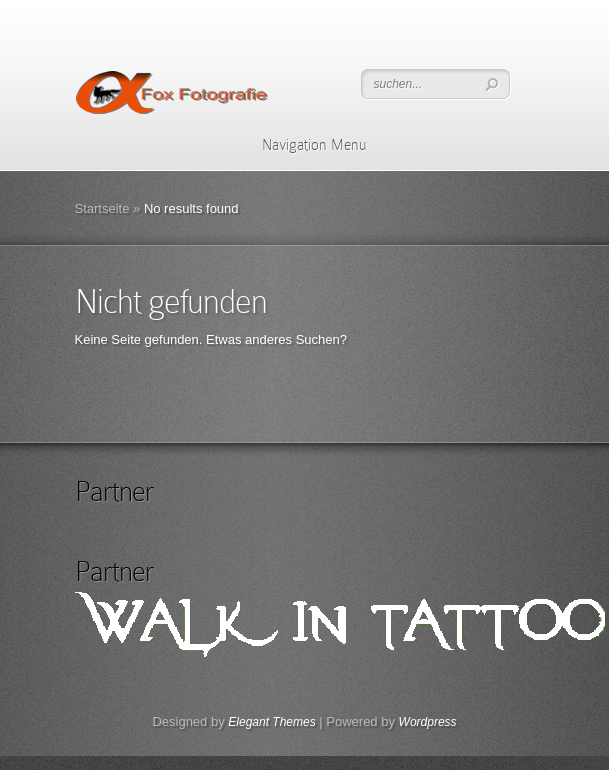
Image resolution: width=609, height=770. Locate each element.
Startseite (102, 208)
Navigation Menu (301, 145)
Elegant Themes (271, 722)
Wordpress (428, 722)
